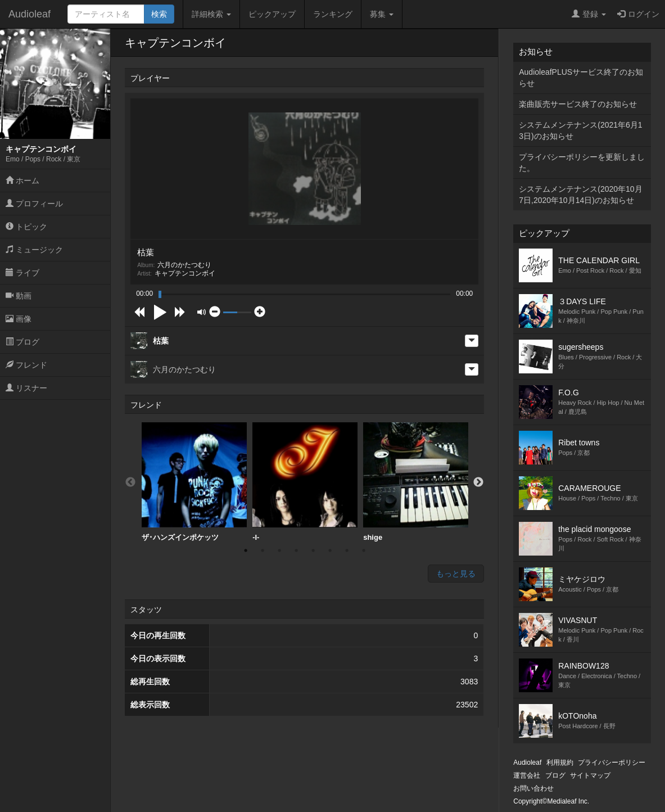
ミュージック (34, 250)
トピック (26, 227)
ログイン (638, 14)
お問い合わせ (533, 788)
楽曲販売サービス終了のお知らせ (578, 104)
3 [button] (279, 551)
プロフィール (34, 204)
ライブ (22, 273)
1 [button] (246, 551)
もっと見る (456, 574)
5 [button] (313, 551)
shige (416, 482)
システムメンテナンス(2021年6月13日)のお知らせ (580, 130)
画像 (19, 319)
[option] (194, 482)
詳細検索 (211, 14)
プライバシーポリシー (612, 763)
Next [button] (478, 482)
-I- (305, 482)
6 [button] (330, 551)
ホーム (22, 181)
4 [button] (296, 551)
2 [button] (263, 551)
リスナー (26, 388)
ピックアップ (272, 14)
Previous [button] (130, 482)
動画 (19, 296)
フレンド (26, 365)
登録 (589, 14)
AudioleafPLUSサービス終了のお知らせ (581, 78)
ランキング (333, 14)
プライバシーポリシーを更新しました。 (582, 163)
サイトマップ (590, 775)
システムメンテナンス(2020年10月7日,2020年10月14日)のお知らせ (580, 195)
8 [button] (364, 551)
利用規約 (560, 763)
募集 (382, 14)
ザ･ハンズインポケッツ (194, 482)
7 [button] (347, 551)
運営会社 (527, 775)
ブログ (22, 342)
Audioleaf (30, 14)
